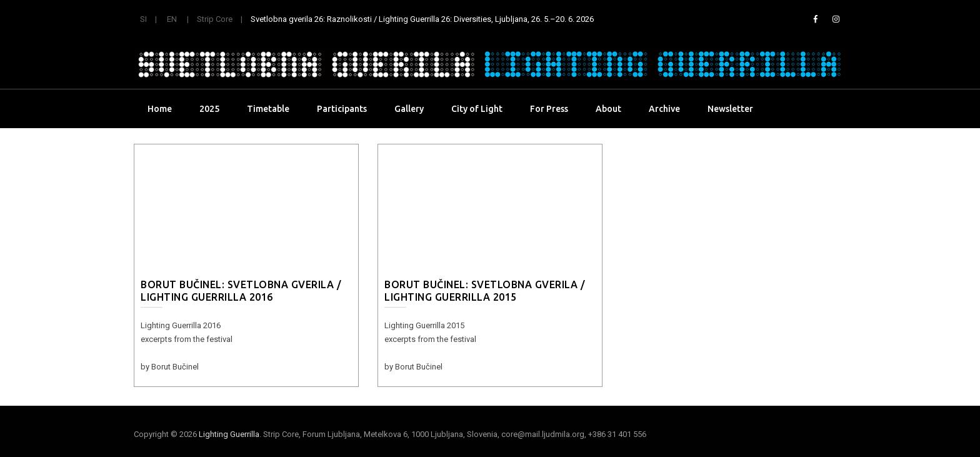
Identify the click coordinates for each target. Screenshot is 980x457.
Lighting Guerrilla (229, 434)
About (608, 109)
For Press (549, 109)
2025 (209, 109)
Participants (342, 109)
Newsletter (730, 109)
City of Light (477, 109)
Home (160, 109)
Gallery (409, 109)
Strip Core (215, 19)
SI (143, 19)
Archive (664, 109)
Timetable (268, 109)
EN (172, 19)
